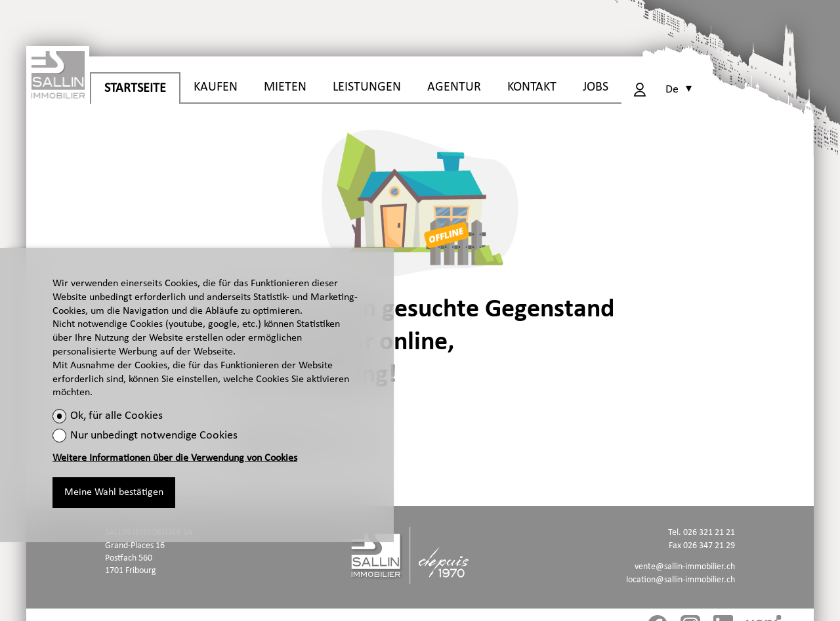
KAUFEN (216, 87)
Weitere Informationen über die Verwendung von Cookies (175, 458)
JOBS (596, 87)
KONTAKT (532, 87)
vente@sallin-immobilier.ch (685, 567)
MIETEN (285, 87)
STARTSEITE (135, 89)
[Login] (640, 90)
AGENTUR (454, 87)
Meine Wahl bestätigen (114, 492)
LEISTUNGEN (367, 87)
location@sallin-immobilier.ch (681, 580)
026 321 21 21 (709, 533)
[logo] (58, 72)
